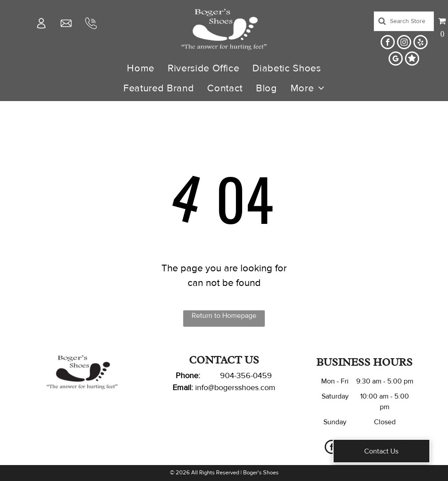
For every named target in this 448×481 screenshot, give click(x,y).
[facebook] (388, 43)
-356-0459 (253, 375)
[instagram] (404, 43)
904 (227, 375)
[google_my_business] (396, 60)
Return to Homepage (224, 316)
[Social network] (412, 60)
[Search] (404, 21)
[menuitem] (141, 68)
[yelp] (420, 43)
